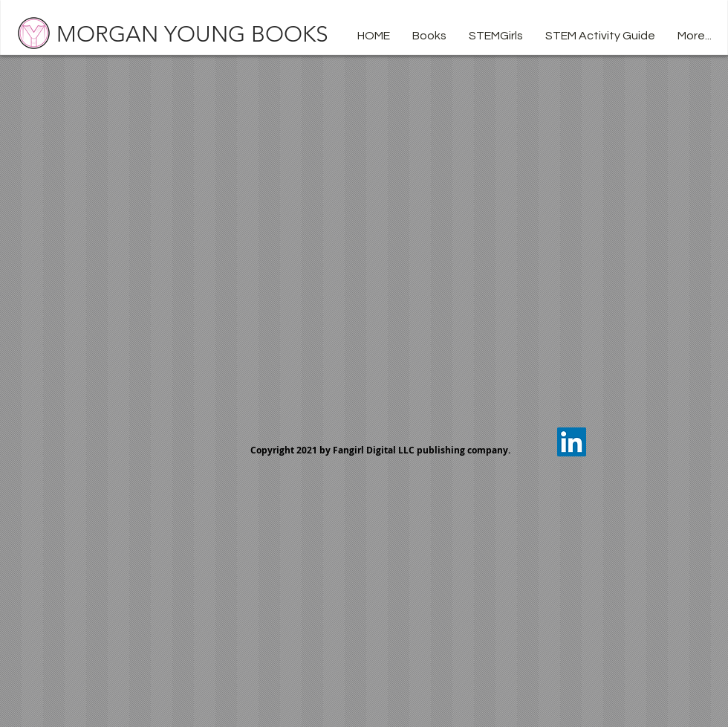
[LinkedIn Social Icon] (572, 442)
